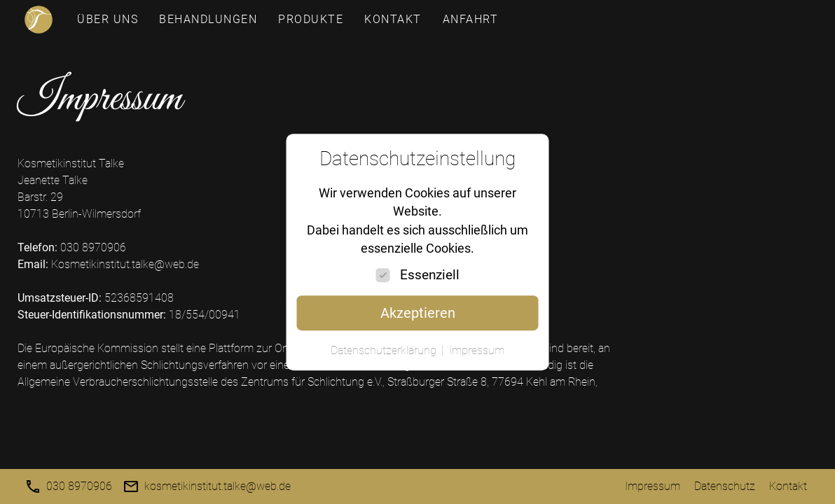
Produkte (311, 19)
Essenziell (430, 275)
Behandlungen (208, 19)
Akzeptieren (418, 313)
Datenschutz (725, 486)
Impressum (653, 486)
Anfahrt (471, 19)
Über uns (108, 19)
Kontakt (393, 19)
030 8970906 (79, 486)
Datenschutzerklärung (384, 350)
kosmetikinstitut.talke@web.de (218, 486)
